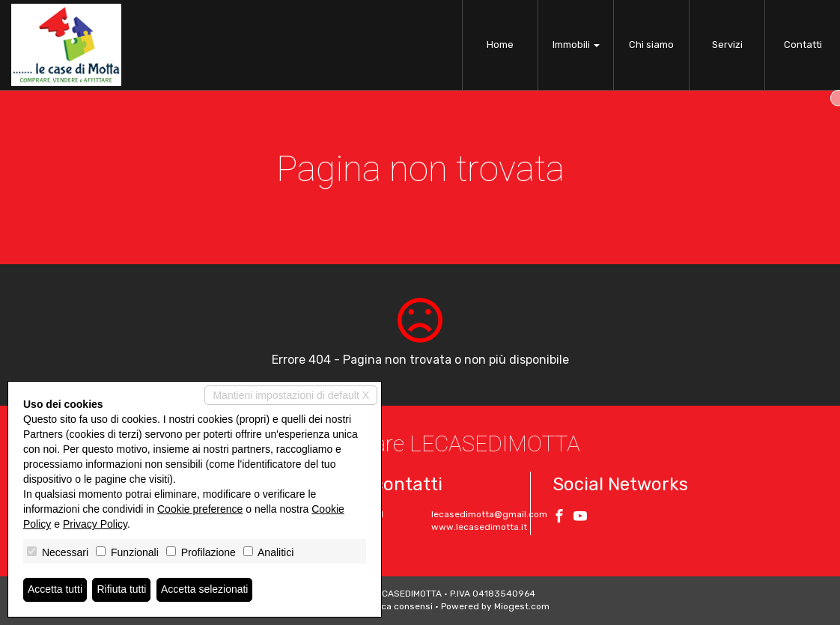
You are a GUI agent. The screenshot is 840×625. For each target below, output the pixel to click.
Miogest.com (522, 606)
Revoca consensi (396, 606)
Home (500, 45)
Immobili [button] (576, 45)
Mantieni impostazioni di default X (291, 395)
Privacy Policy (95, 524)
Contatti (803, 45)
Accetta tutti (55, 590)
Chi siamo (651, 45)
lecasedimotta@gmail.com (489, 514)
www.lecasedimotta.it (479, 527)
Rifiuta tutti (122, 590)
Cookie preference (200, 509)
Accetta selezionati (205, 590)
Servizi (727, 45)
